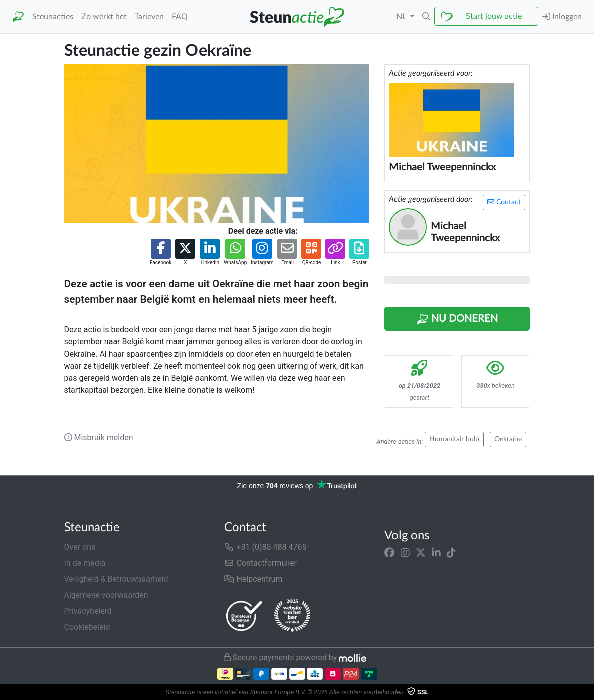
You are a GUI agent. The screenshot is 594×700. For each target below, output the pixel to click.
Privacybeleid (88, 611)
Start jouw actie (494, 16)
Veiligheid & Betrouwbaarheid (116, 579)
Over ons (80, 547)
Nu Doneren (457, 319)
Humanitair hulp (454, 439)
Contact (504, 202)
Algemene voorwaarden (106, 595)
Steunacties (53, 17)
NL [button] (402, 17)
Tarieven (149, 17)
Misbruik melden (99, 437)
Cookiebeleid (87, 627)
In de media (85, 563)
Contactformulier (260, 563)
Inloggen (562, 16)
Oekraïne (508, 439)
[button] (426, 17)
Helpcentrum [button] (253, 579)
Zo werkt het (104, 17)
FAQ (180, 17)
